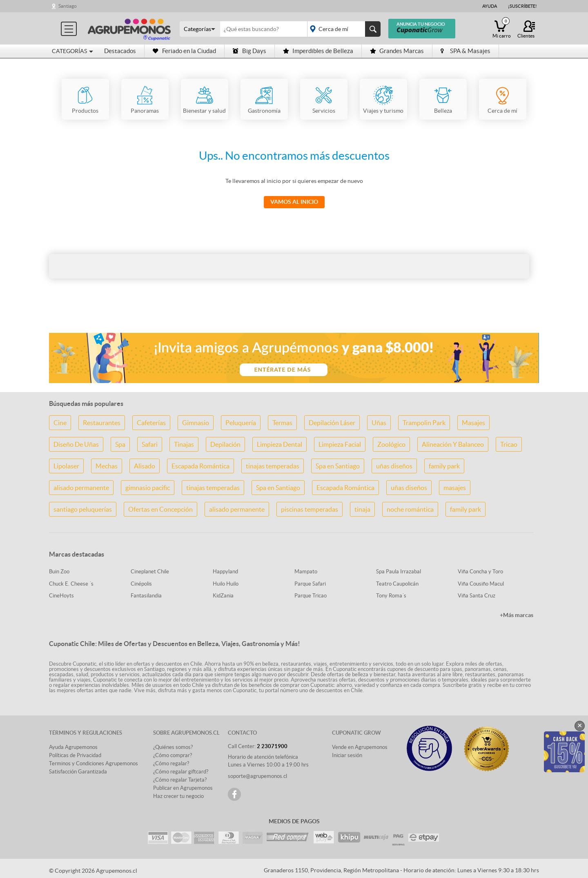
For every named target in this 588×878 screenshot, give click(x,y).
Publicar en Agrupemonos (183, 788)
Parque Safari (310, 584)
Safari (150, 444)
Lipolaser (66, 466)
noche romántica (410, 509)
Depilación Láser (332, 423)
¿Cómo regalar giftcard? (181, 772)
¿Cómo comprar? (173, 755)
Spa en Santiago (338, 466)
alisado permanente (81, 488)
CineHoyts (61, 596)
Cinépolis (141, 584)
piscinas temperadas (310, 509)
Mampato (306, 572)
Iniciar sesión (347, 755)
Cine (60, 423)
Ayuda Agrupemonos (73, 747)
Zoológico (391, 444)
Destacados (120, 51)
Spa (120, 444)
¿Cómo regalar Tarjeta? (180, 780)
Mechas (107, 466)
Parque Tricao (311, 596)
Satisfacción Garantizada (78, 772)
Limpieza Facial (340, 444)
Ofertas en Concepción (160, 509)
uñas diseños (394, 466)
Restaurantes (102, 423)
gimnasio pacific (148, 488)
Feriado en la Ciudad (184, 51)
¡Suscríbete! (522, 6)
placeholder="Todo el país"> (342, 29)
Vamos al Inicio (294, 202)
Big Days (249, 51)
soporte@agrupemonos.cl (257, 776)
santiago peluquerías (83, 509)
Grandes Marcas (397, 51)
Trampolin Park (424, 423)
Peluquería (241, 423)
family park (444, 466)
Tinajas (184, 444)
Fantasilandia (146, 596)
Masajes (473, 423)
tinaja (362, 509)
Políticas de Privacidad (75, 755)
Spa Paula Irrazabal (399, 572)
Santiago (68, 6)
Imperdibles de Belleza (318, 51)
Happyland (225, 572)
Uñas (379, 423)
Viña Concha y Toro (480, 572)
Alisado (145, 466)
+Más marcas (517, 615)
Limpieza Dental (280, 444)
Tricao (509, 444)
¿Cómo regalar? (171, 763)
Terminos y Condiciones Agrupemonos (94, 763)
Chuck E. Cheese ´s (71, 584)
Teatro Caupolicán (397, 584)
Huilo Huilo (226, 584)
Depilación (225, 444)
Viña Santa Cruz (477, 596)
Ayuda (490, 6)
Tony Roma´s (391, 596)
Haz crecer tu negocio (178, 796)
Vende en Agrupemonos (360, 747)
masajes (455, 488)
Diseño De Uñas (76, 444)
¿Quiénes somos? (173, 747)
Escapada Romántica (200, 466)
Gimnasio (196, 423)
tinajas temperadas (273, 466)
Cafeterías (151, 423)
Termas (282, 423)
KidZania (223, 596)
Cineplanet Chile (150, 572)
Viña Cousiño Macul (481, 584)
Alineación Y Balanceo (453, 444)
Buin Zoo (59, 572)
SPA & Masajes (465, 51)
